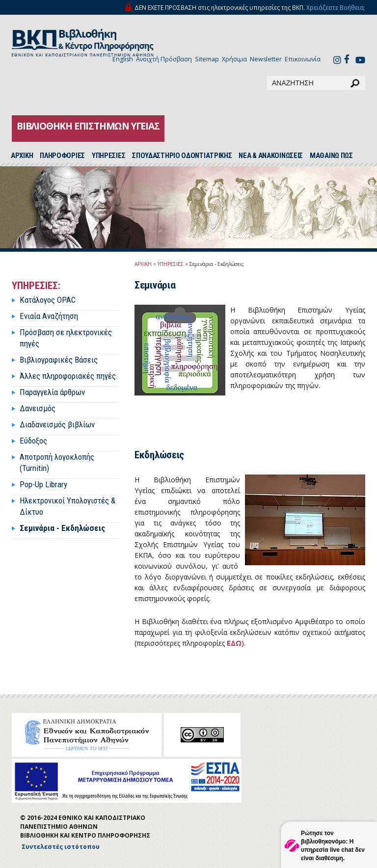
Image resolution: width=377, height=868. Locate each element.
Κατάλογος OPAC (48, 300)
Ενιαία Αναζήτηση (49, 316)
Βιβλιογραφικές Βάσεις (59, 360)
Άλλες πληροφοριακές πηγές (68, 376)
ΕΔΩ (234, 643)
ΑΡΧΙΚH (22, 156)
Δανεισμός (38, 408)
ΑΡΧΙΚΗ (143, 264)
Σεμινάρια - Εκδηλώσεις (62, 528)
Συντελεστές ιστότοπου (61, 847)
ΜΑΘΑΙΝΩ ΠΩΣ (331, 156)
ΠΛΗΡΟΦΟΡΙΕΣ (62, 156)
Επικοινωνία (303, 59)
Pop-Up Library (43, 484)
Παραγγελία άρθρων (52, 392)
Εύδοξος (33, 441)
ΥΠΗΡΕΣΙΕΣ (108, 156)
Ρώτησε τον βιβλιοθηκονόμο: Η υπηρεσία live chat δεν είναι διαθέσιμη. (333, 846)
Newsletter (266, 59)
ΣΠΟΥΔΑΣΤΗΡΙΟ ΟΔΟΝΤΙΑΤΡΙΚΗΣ (182, 156)
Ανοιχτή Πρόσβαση (164, 59)
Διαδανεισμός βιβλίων (57, 424)
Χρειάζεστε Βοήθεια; (336, 8)
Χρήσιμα (234, 59)
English (123, 59)
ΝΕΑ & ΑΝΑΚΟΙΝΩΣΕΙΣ (271, 156)
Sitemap (207, 59)
